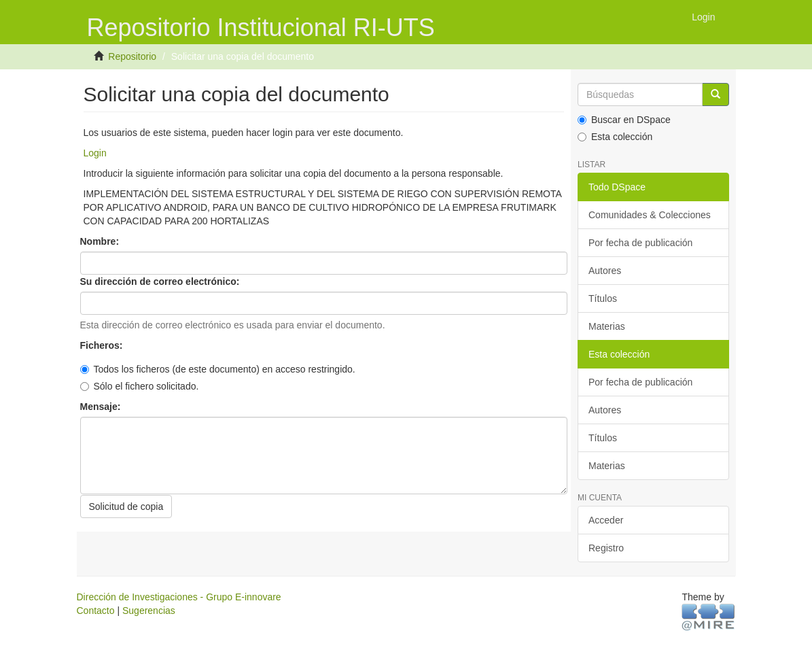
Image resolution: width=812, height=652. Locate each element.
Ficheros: (103, 345)
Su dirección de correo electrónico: (161, 281)
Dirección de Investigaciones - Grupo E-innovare (179, 597)
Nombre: (101, 241)
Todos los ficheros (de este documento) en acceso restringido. (218, 369)
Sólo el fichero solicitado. (140, 386)
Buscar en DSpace (624, 120)
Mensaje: (102, 407)
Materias (607, 326)
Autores (605, 271)
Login (95, 153)
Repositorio (132, 56)
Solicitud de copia (126, 507)
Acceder (606, 520)
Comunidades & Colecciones (650, 215)
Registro (606, 548)
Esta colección (615, 137)
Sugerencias (149, 611)
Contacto (96, 611)
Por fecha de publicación (640, 243)
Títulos (603, 298)
